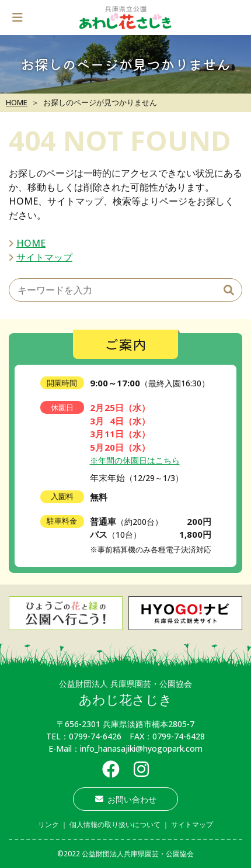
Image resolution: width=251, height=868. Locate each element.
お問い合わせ (126, 799)
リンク (48, 824)
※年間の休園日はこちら (135, 460)
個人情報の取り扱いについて (115, 824)
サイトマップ (44, 257)
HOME (17, 102)
